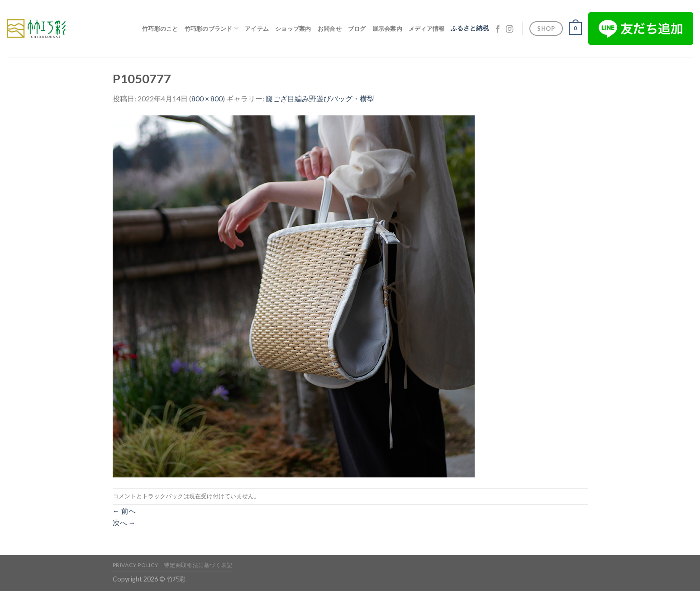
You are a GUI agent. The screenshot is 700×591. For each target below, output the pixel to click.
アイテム (257, 29)
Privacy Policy (136, 565)
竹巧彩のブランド (212, 28)
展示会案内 (387, 29)
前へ (124, 511)
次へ (124, 522)
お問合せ (330, 29)
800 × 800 (207, 98)
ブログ (357, 29)
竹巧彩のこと (160, 29)
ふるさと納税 (470, 28)
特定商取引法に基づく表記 (198, 565)
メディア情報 (427, 29)
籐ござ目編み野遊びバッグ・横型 (320, 98)
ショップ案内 (293, 29)
